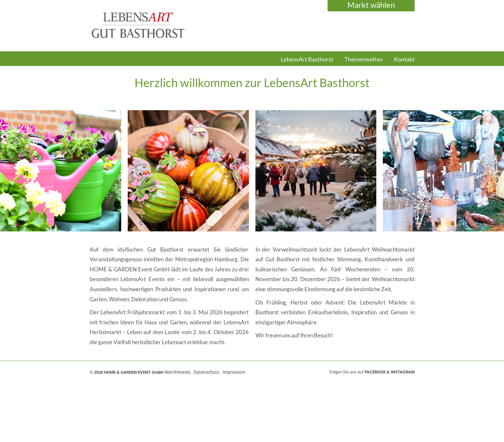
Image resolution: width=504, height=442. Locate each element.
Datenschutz (207, 372)
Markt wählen (371, 5)
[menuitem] (307, 62)
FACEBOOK (375, 372)
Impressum (234, 372)
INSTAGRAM (403, 372)
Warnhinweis (178, 372)
